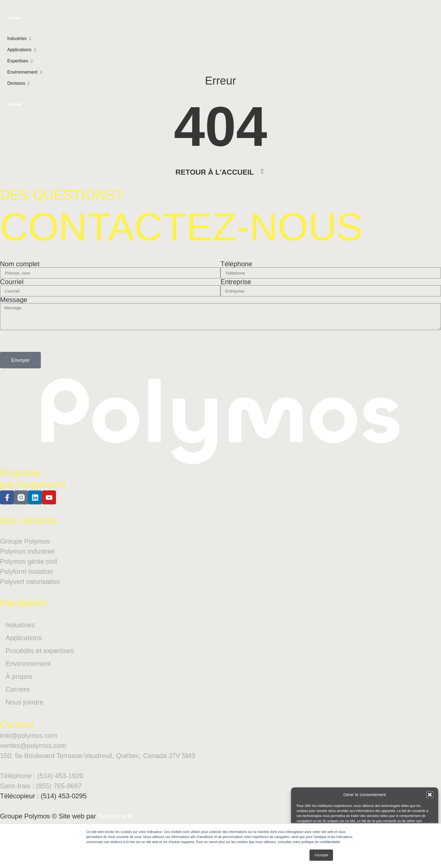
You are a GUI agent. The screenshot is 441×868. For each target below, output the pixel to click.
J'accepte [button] (321, 855)
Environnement (28, 675)
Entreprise (236, 293)
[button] (430, 795)
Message (14, 311)
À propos (19, 688)
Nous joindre (24, 713)
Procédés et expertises (40, 662)
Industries (20, 636)
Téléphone (236, 275)
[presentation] (43, 352)
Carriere (18, 700)
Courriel (12, 293)
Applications (24, 649)
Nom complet (20, 275)
